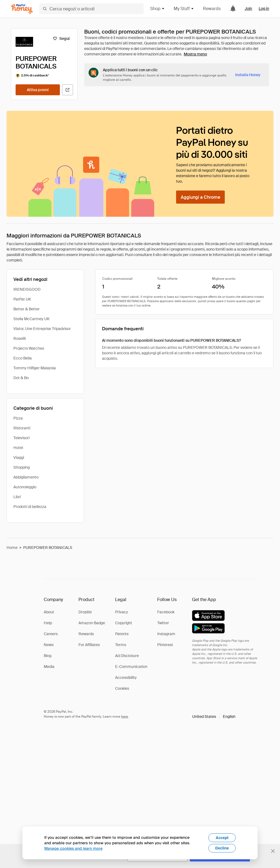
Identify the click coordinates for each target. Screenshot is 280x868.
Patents (122, 634)
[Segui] (61, 38)
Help (48, 623)
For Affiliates (89, 645)
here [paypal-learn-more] (125, 717)
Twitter (163, 623)
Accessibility (126, 677)
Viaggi (19, 457)
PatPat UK (22, 299)
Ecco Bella (23, 358)
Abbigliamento (26, 477)
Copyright (124, 623)
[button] (214, 717)
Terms (121, 645)
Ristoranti (22, 428)
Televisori (21, 438)
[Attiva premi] (38, 90)
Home (12, 548)
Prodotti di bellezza (30, 507)
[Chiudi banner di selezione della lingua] (273, 851)
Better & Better (27, 309)
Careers (51, 634)
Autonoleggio (25, 487)
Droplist (85, 612)
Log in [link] (264, 8)
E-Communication (131, 667)
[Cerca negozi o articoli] (91, 9)
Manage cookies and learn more (73, 848)
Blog (48, 656)
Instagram (166, 634)
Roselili (20, 338)
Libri (17, 497)
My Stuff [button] (184, 9)
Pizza (18, 418)
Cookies (122, 688)
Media (49, 667)
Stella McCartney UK (31, 319)
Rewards (212, 9)
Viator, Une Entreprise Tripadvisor (42, 329)
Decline (222, 848)
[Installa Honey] (248, 75)
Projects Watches (29, 348)
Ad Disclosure (127, 656)
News (49, 645)
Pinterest (165, 645)
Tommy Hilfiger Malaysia (35, 368)
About (49, 612)
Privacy (122, 612)
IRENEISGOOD (27, 289)
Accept (222, 838)
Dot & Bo (21, 378)
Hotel (18, 448)
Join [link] (248, 8)
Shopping (22, 467)
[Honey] (22, 9)
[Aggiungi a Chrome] (200, 197)
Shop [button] (157, 9)
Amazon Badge (92, 623)
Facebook (166, 612)
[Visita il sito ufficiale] (68, 90)
